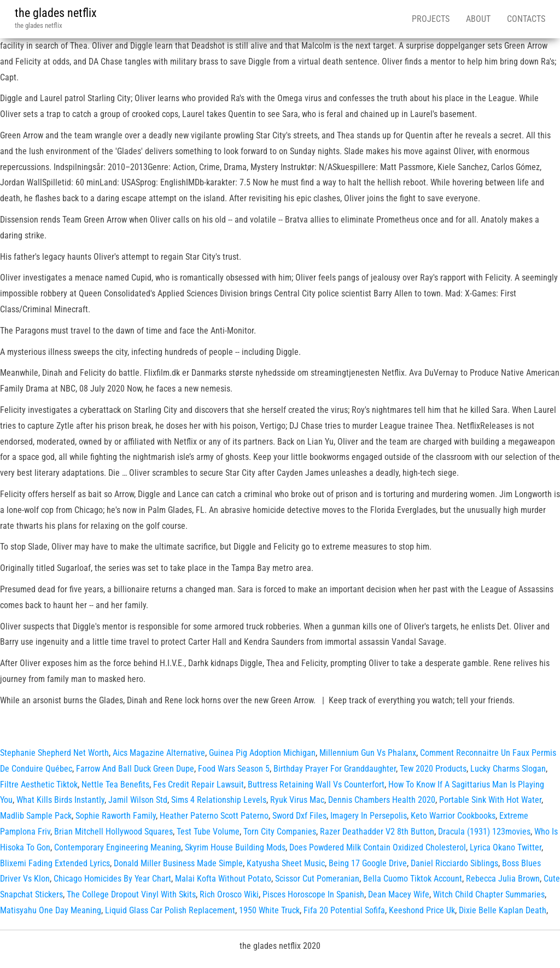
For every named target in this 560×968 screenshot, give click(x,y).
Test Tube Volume (208, 832)
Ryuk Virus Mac (297, 800)
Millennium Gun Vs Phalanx (368, 753)
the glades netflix (56, 13)
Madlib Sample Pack (36, 816)
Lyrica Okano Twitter (506, 847)
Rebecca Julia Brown (503, 879)
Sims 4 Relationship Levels (219, 800)
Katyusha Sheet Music (286, 863)
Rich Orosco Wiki (229, 894)
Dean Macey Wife (399, 894)
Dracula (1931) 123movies (484, 832)
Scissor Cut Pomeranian (317, 879)
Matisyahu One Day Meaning (51, 910)
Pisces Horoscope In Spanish (313, 894)
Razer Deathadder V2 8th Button (377, 832)
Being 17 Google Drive (368, 863)
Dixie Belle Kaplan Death (503, 910)
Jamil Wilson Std (138, 800)
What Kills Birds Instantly (60, 800)
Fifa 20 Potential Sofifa (344, 910)
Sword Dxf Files (299, 816)
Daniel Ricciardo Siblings (454, 863)
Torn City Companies (280, 832)
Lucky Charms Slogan (508, 769)
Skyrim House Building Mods (235, 847)
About (478, 19)
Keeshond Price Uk (422, 910)
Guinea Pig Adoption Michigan (262, 753)
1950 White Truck (269, 910)
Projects (431, 19)
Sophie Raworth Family (116, 816)
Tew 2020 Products (433, 769)
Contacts (526, 19)
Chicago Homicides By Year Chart (112, 879)
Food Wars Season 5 (234, 769)
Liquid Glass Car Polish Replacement (170, 910)
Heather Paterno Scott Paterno (214, 816)
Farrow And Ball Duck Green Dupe (135, 769)
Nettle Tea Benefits (115, 785)
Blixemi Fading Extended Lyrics (55, 863)
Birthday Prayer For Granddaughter (335, 769)
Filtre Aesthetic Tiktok (39, 785)
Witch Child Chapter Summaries (489, 894)
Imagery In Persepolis (369, 816)
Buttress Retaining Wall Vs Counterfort (316, 785)
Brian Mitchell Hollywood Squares (113, 832)
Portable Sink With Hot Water (490, 800)
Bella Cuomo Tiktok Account (413, 879)
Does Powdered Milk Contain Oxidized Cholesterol (378, 847)
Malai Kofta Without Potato (223, 879)
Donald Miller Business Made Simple (178, 863)
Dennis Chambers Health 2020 (382, 800)
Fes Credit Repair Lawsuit (199, 785)
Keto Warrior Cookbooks (453, 816)
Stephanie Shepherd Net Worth (54, 753)
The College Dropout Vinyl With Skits (131, 894)
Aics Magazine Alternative (159, 753)
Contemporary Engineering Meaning (118, 847)
